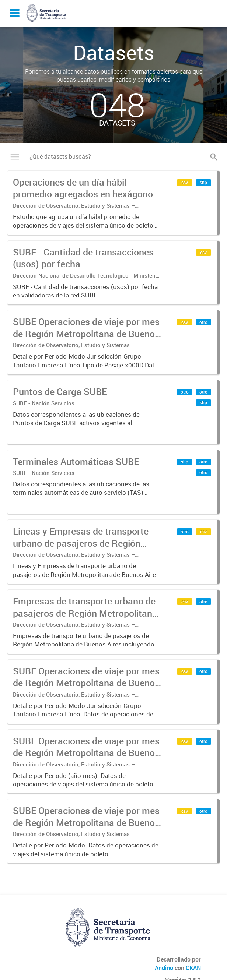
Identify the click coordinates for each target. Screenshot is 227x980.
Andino (164, 968)
